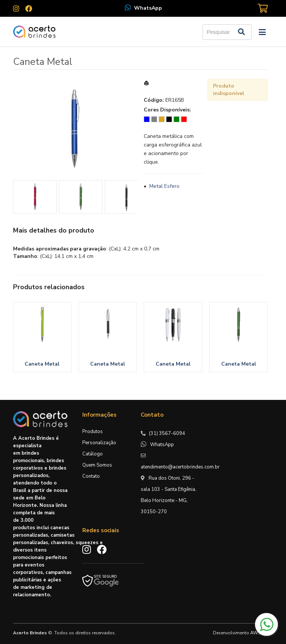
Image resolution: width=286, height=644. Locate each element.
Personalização (99, 443)
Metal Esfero (164, 186)
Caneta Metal (42, 364)
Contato (91, 476)
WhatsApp (148, 8)
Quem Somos (97, 465)
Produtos (93, 432)
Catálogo (93, 454)
